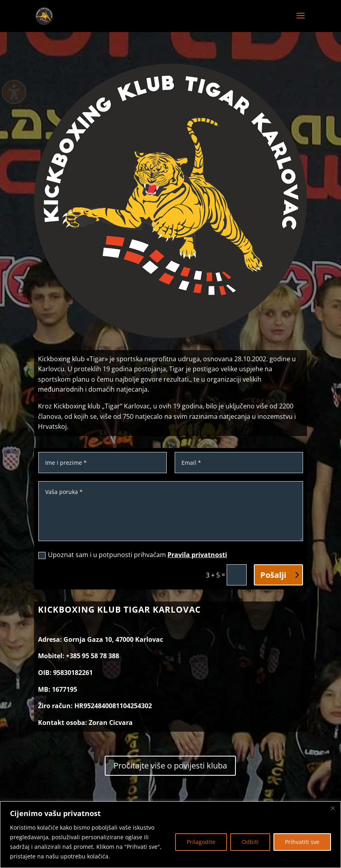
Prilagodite (201, 842)
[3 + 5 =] (237, 575)
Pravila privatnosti (197, 555)
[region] (170, 835)
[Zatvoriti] (333, 808)
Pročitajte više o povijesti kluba (170, 765)
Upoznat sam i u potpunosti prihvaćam (133, 555)
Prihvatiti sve (302, 842)
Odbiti (250, 842)
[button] (301, 21)
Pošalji (273, 575)
